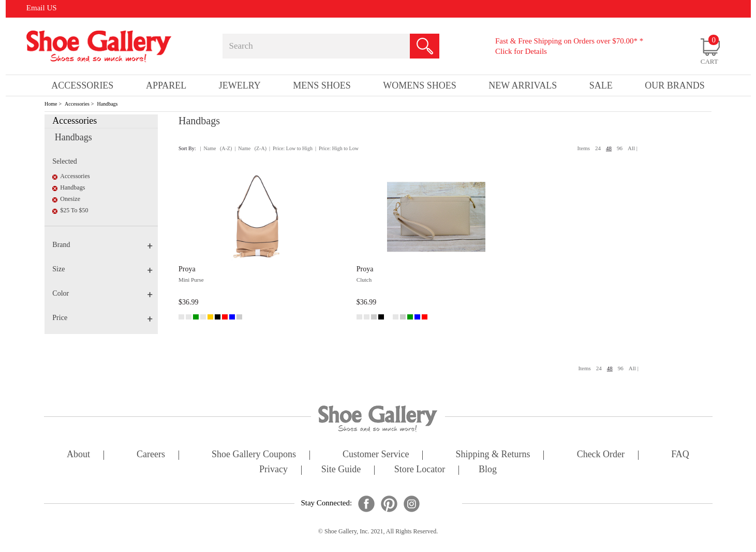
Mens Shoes (322, 85)
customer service (376, 455)
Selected (64, 161)
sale (601, 85)
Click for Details (521, 51)
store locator (420, 470)
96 (620, 148)
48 (609, 148)
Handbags (108, 104)
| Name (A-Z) (216, 148)
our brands (675, 85)
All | (633, 148)
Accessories (77, 104)
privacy (273, 470)
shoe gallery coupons (254, 455)
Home (51, 104)
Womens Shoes (420, 85)
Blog (488, 470)
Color (102, 293)
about (78, 455)
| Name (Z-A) (250, 148)
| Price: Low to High (291, 148)
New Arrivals (523, 85)
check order (601, 455)
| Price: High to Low (337, 148)
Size (102, 269)
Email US (42, 8)
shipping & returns (493, 455)
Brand (102, 245)
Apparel (166, 85)
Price (102, 318)
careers (151, 455)
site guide (341, 470)
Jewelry (240, 85)
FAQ (680, 455)
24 (598, 148)
